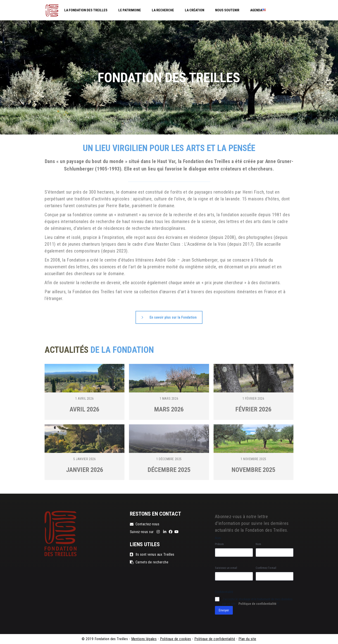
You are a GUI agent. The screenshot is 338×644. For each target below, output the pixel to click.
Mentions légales (144, 639)
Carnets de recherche (149, 562)
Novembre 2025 (253, 470)
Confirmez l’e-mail (266, 568)
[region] (169, 77)
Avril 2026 (84, 409)
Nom (258, 544)
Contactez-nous (145, 524)
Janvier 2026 (85, 470)
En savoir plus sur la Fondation (169, 317)
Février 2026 (253, 409)
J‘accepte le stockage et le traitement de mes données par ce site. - (257, 601)
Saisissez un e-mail (226, 568)
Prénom (219, 544)
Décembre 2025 (169, 470)
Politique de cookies (176, 639)
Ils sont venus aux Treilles (152, 554)
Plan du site (247, 639)
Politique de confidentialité (257, 604)
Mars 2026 (169, 409)
